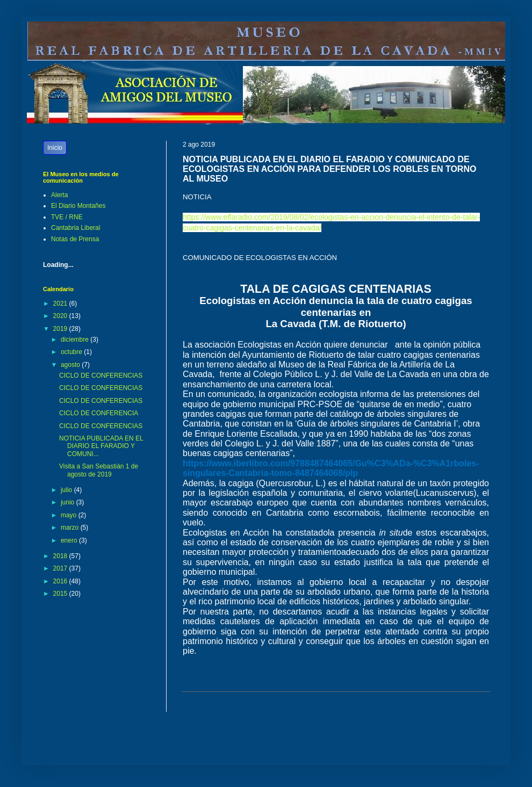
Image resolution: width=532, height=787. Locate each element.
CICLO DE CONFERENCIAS (101, 376)
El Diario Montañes (78, 206)
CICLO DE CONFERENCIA (99, 413)
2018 (61, 556)
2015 (61, 594)
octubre (72, 352)
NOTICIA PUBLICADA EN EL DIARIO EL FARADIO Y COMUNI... (101, 446)
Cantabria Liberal (76, 228)
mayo (70, 515)
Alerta (59, 195)
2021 (61, 304)
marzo (71, 528)
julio (67, 490)
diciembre (76, 340)
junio (69, 502)
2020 (61, 316)
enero (70, 540)
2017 (61, 568)
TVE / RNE (67, 217)
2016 (61, 581)
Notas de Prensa (75, 239)
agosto (71, 365)
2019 (61, 329)
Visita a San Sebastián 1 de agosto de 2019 (99, 470)
